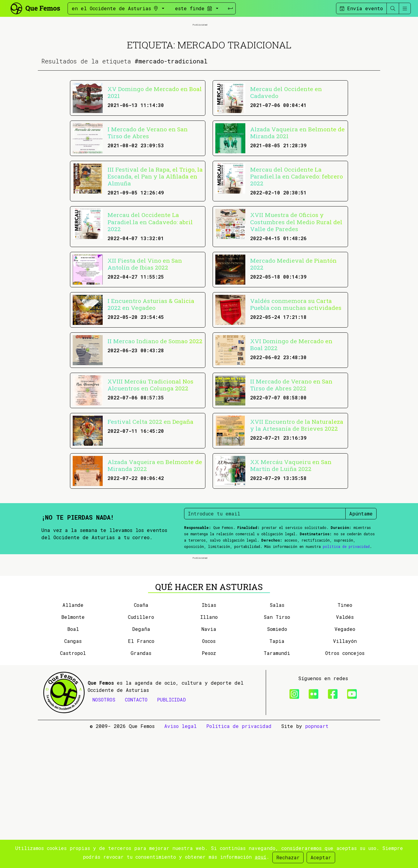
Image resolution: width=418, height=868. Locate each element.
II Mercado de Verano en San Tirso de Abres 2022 (291, 453)
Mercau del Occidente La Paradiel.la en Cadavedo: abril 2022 (150, 290)
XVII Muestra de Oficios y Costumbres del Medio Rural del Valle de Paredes (296, 290)
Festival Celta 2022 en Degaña (150, 489)
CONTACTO (136, 835)
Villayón (345, 777)
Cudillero (141, 753)
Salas (277, 741)
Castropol (73, 789)
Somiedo (277, 765)
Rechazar (288, 857)
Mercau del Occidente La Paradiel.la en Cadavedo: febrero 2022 (297, 244)
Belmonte (73, 753)
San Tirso (277, 753)
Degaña (141, 765)
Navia (209, 765)
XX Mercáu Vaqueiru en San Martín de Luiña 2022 (291, 533)
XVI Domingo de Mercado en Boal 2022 (291, 412)
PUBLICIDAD (171, 835)
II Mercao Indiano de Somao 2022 (155, 409)
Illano (209, 753)
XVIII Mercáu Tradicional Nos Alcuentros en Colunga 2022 (150, 453)
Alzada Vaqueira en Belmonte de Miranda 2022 (155, 533)
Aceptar (321, 857)
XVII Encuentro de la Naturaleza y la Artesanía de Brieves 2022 (297, 493)
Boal (73, 765)
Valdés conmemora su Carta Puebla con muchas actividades (296, 372)
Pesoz (209, 789)
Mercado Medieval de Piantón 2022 (293, 332)
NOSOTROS (104, 835)
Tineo (345, 741)
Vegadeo (345, 765)
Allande (73, 741)
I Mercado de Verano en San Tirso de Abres (148, 200)
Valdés (345, 753)
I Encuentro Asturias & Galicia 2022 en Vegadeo (151, 372)
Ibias (209, 741)
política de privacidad (346, 614)
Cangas (73, 777)
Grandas (141, 789)
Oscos (209, 777)
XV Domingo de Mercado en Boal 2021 (155, 160)
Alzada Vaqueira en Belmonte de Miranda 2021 (297, 200)
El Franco (141, 777)
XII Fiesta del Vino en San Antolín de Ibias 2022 (145, 332)
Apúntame (361, 581)
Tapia (277, 777)
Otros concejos (345, 789)
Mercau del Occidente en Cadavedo (286, 160)
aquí (260, 857)
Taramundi (277, 789)
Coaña (141, 741)
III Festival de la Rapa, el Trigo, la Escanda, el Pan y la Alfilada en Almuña (155, 244)
